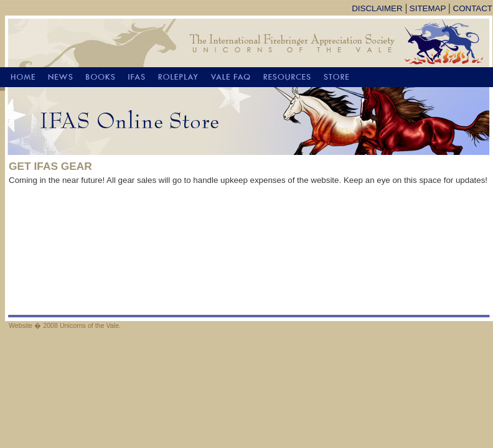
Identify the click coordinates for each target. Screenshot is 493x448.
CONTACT (473, 8)
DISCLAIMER (377, 8)
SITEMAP (428, 8)
